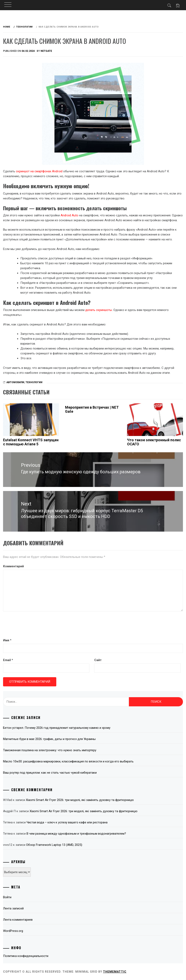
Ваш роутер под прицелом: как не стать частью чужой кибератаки (50, 773)
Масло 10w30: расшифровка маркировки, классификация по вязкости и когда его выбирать (68, 761)
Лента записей (13, 908)
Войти (7, 897)
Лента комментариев (18, 920)
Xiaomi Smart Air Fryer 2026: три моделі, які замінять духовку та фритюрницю (80, 800)
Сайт (98, 660)
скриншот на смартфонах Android (39, 171)
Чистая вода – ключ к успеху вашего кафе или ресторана (67, 822)
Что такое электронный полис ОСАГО (154, 442)
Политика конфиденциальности (26, 956)
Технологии (34, 382)
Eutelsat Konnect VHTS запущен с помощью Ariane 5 (31, 442)
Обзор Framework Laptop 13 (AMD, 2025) (54, 845)
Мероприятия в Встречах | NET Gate (92, 409)
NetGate (46, 51)
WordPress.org (13, 931)
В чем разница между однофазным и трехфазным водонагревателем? (76, 834)
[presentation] (34, 625)
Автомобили (15, 382)
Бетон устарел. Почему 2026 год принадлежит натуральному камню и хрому (57, 728)
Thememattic (115, 972)
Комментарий (13, 566)
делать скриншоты (99, 310)
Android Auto (69, 215)
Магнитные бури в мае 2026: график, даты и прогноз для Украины (49, 739)
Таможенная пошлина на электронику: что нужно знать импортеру (50, 750)
